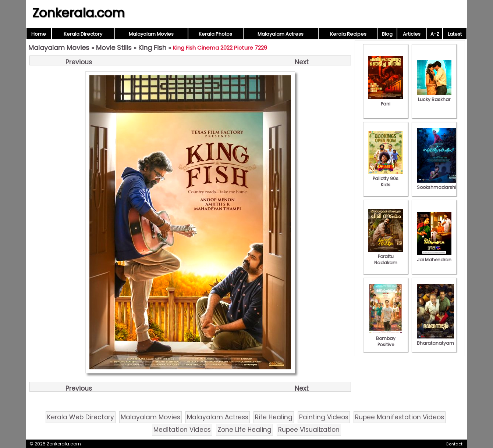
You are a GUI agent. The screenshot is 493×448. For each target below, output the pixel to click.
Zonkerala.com (78, 13)
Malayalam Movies (151, 34)
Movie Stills (114, 48)
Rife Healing (274, 417)
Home (39, 34)
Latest (455, 34)
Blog (387, 34)
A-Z (435, 34)
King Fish (152, 48)
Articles (412, 34)
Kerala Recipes (348, 34)
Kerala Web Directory (81, 417)
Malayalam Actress (281, 34)
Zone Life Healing (244, 430)
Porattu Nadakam (386, 256)
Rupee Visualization (309, 430)
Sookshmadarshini (439, 184)
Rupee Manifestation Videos (400, 417)
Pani (386, 101)
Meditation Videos (182, 430)
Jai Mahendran (434, 257)
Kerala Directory (83, 34)
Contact (454, 444)
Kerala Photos (215, 34)
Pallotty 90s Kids (386, 178)
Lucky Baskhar (434, 96)
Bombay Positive (386, 338)
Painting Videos (324, 417)
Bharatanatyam (435, 340)
